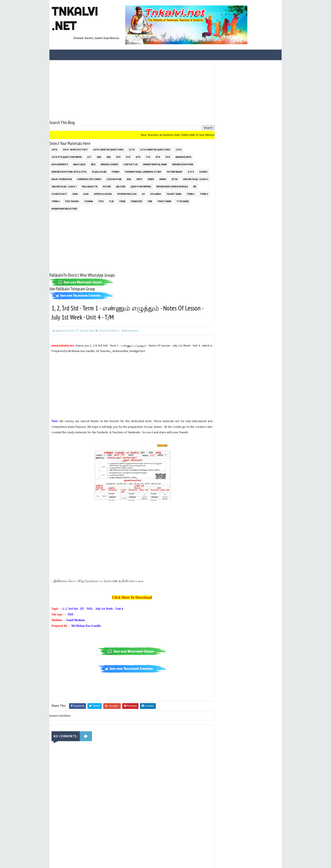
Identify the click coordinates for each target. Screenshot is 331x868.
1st (89, 157)
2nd (99, 157)
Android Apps (183, 157)
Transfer (136, 201)
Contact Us (131, 164)
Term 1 (191, 194)
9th (168, 157)
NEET (140, 179)
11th (132, 149)
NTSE (175, 179)
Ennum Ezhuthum (183, 164)
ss (143, 194)
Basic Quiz (79, 164)
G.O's (191, 172)
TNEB (122, 201)
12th (179, 149)
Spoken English (127, 194)
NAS (129, 179)
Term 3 (56, 201)
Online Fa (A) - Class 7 (64, 186)
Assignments (60, 164)
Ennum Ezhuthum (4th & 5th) (69, 172)
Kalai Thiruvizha (62, 179)
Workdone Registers (64, 209)
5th (128, 157)
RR (195, 186)
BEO (93, 164)
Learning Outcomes (89, 179)
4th (118, 157)
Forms (116, 172)
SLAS (86, 194)
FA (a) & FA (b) (99, 172)
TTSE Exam (183, 201)
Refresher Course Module (172, 186)
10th (54, 149)
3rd (109, 157)
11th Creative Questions (155, 149)
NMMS (163, 179)
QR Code (121, 186)
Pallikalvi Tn (90, 186)
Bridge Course (109, 164)
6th (138, 157)
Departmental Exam (155, 164)
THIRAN (89, 201)
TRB (150, 201)
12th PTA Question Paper (67, 157)
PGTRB (107, 186)
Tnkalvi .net (75, 19)
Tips (101, 201)
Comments (132, 331)
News (151, 179)
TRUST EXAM (164, 201)
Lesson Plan (114, 179)
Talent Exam (174, 194)
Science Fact (59, 194)
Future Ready (174, 172)
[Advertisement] (131, 89)
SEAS (75, 194)
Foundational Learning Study (143, 172)
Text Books (72, 201)
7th (148, 157)
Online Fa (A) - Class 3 (196, 179)
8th (158, 157)
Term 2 (204, 194)
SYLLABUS (156, 194)
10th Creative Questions (108, 149)
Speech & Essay (103, 194)
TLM (111, 201)
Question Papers (141, 186)
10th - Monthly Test (75, 149)
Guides (203, 172)
